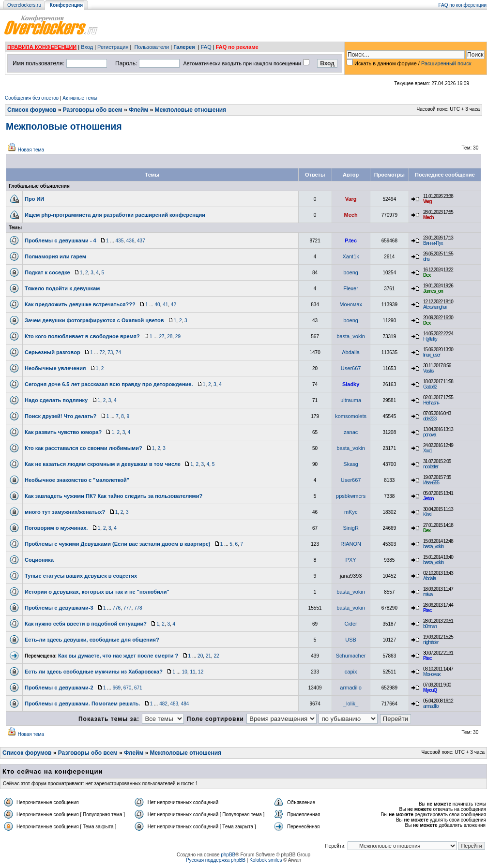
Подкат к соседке (47, 272)
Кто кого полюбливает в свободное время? (82, 336)
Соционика (39, 560)
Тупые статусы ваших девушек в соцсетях (81, 576)
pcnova (429, 435)
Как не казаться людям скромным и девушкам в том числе (103, 464)
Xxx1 (427, 451)
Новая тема (31, 150)
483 (174, 704)
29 (178, 337)
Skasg (351, 464)
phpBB (228, 855)
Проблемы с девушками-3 (59, 608)
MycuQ (430, 690)
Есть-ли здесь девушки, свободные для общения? (92, 640)
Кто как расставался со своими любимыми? (84, 448)
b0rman (430, 626)
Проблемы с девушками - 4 (61, 240)
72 (102, 352)
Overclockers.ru (24, 5)
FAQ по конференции (463, 5)
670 (128, 688)
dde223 (430, 419)
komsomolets (351, 416)
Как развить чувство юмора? (63, 432)
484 (185, 704)
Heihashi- (431, 403)
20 (200, 656)
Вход (87, 47)
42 (174, 305)
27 (161, 337)
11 (192, 672)
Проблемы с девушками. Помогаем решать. (82, 703)
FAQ (206, 47)
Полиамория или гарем (55, 256)
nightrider (431, 642)
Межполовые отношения (191, 110)
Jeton (428, 499)
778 (138, 608)
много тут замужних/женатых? (65, 512)
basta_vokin (351, 336)
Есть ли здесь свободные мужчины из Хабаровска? (94, 672)
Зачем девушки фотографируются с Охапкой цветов (94, 320)
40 (157, 305)
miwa (428, 594)
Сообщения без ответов (32, 98)
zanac (351, 432)
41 (165, 305)
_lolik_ (351, 703)
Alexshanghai (435, 307)
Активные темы (80, 98)
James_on (433, 291)
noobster (431, 467)
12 (201, 672)
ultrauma (351, 400)
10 (185, 672)
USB (351, 640)
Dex (427, 275)
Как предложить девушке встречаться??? (80, 304)
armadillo (351, 688)
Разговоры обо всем (93, 110)
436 (130, 241)
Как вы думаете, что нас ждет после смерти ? (118, 656)
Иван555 (431, 483)
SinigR (350, 528)
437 (141, 241)
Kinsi (427, 515)
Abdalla (351, 352)
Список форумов (32, 110)
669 (116, 688)
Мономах (351, 304)
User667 (351, 368)
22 (216, 656)
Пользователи (152, 47)
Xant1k (351, 256)
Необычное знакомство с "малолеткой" (77, 480)
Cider (350, 624)
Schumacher (351, 656)
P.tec (351, 240)
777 (128, 608)
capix (351, 672)
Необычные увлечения (55, 368)
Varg (351, 199)
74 (118, 352)
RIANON (351, 544)
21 (208, 656)
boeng (351, 272)
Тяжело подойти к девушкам (62, 288)
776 (116, 608)
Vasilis (428, 371)
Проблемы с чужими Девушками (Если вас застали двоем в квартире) (118, 544)
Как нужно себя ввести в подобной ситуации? (86, 624)
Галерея (184, 47)
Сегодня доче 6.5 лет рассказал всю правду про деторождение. (109, 384)
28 (170, 337)
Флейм (138, 110)
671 (138, 688)
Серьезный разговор (53, 352)
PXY (351, 560)
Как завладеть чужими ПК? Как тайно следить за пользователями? (114, 496)
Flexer (351, 288)
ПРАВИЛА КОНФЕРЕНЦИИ (42, 47)
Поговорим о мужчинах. (56, 528)
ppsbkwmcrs (351, 496)
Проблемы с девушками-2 (59, 688)
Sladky (351, 384)
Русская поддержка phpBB (216, 860)
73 (110, 352)
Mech (351, 215)
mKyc (351, 512)
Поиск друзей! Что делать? (61, 416)
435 (120, 241)
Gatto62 (430, 387)
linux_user (432, 355)
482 (163, 704)
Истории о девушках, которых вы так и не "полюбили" (97, 592)
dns (426, 259)
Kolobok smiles (266, 860)
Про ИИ (34, 199)
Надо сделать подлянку (56, 400)
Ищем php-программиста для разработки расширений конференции (115, 215)
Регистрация (113, 47)
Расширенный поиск (446, 63)
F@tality (430, 339)
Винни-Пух (433, 243)
